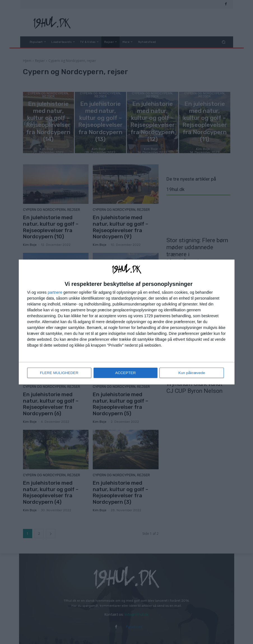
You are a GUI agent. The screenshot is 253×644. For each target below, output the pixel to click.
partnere (55, 293)
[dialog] (127, 322)
